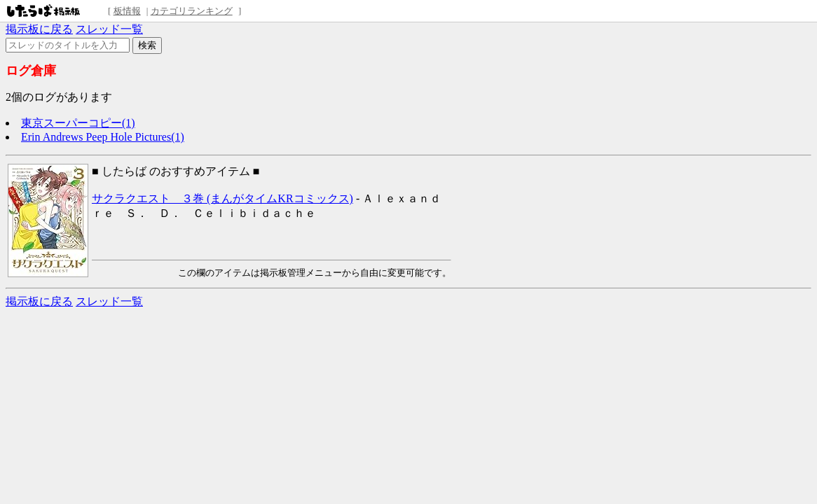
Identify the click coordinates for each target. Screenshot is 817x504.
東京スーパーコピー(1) (78, 123)
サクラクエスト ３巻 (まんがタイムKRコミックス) (222, 198)
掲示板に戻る (39, 29)
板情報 (127, 11)
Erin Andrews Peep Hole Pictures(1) (103, 137)
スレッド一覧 (109, 29)
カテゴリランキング (192, 11)
